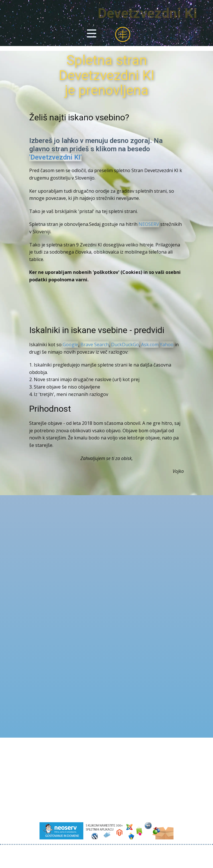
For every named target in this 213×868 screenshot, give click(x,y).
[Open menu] (92, 33)
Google (70, 345)
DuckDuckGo (125, 345)
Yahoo (167, 345)
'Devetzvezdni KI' (55, 157)
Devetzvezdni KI (158, 13)
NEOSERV (149, 224)
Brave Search (95, 345)
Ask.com (150, 345)
